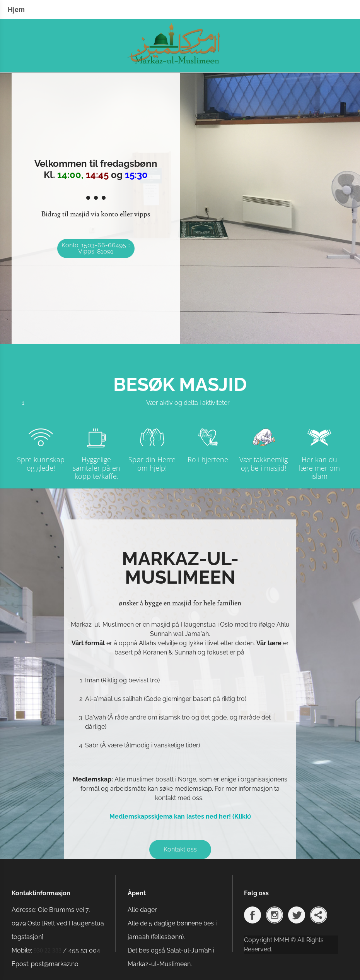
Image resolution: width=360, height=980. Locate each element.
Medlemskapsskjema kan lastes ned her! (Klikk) (180, 816)
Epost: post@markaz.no (45, 964)
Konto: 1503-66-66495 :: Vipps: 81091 (96, 248)
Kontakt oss (180, 849)
